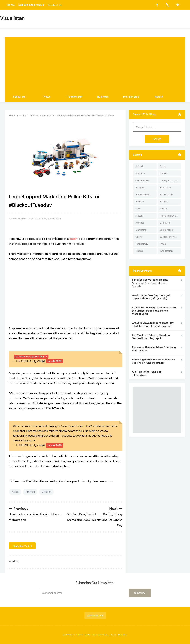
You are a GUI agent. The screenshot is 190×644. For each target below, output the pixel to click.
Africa (15, 492)
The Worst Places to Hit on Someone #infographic (154, 349)
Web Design (166, 251)
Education (165, 187)
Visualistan (98, 635)
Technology (75, 97)
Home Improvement (170, 216)
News (47, 97)
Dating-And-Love (169, 180)
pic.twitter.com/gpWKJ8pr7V (31, 357)
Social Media (131, 97)
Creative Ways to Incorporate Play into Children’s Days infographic (153, 325)
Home (11, 5)
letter (73, 239)
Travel (163, 244)
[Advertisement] (95, 63)
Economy (141, 187)
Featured (19, 97)
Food (138, 209)
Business (103, 97)
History (139, 216)
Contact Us (55, 5)
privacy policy (95, 616)
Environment (167, 195)
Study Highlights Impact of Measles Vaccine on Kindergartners (153, 361)
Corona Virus (142, 180)
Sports (139, 237)
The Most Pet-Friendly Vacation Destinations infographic (151, 337)
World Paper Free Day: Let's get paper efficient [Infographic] (151, 297)
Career (164, 173)
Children (46, 492)
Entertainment (143, 195)
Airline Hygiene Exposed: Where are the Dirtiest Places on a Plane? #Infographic (154, 311)
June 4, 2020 (54, 445)
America (30, 492)
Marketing (141, 230)
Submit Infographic (31, 5)
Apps (163, 166)
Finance (164, 202)
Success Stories (168, 237)
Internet (140, 223)
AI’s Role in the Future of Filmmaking (147, 373)
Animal (139, 166)
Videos (139, 251)
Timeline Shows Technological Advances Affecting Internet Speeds (150, 283)
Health (159, 97)
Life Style (165, 223)
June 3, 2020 (54, 361)
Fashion (140, 202)
